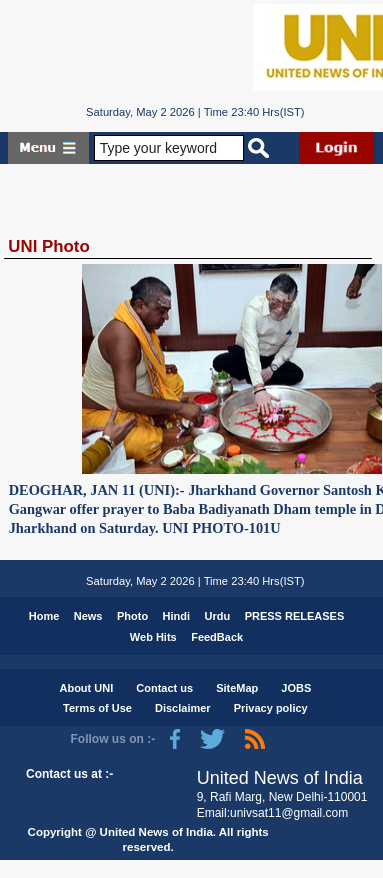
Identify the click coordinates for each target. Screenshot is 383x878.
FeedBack (217, 637)
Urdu (218, 616)
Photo (132, 616)
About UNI (86, 688)
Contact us (164, 688)
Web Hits (153, 637)
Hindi (177, 616)
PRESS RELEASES (295, 616)
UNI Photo (48, 246)
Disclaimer (183, 708)
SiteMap (237, 688)
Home (44, 616)
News (88, 616)
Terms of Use (97, 708)
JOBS (296, 688)
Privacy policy (271, 708)
